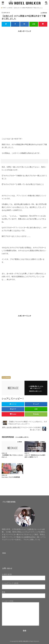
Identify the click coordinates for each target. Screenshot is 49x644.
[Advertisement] (24, 59)
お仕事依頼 (7, 378)
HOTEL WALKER (23, 641)
